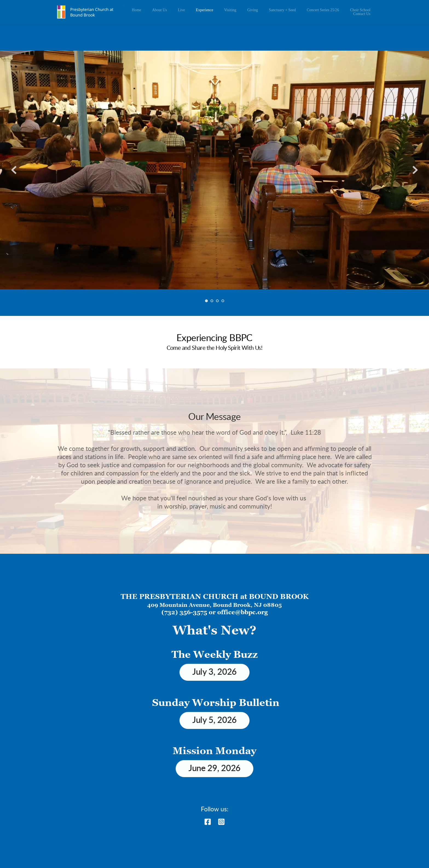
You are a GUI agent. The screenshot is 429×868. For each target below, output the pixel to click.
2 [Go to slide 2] (212, 301)
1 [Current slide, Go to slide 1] (206, 301)
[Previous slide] (14, 170)
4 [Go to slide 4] (223, 301)
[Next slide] (415, 170)
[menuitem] (137, 10)
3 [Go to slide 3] (217, 301)
